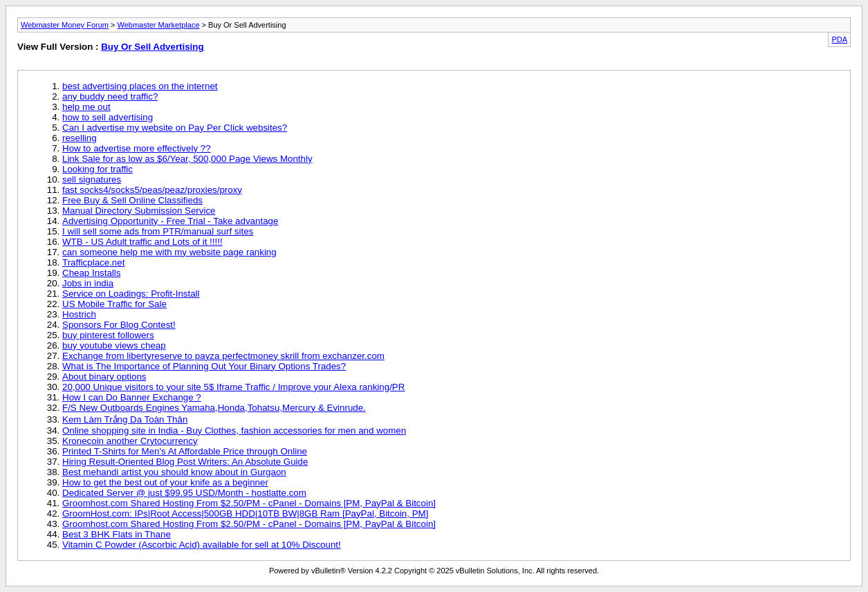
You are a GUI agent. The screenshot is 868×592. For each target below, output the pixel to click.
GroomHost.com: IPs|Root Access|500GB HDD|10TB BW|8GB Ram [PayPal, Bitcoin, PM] (245, 514)
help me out (86, 107)
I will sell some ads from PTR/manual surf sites (158, 231)
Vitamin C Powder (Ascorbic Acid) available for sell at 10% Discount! (202, 545)
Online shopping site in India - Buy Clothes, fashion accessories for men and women (234, 431)
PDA (839, 39)
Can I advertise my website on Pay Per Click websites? (175, 128)
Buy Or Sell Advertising (152, 47)
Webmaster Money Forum (65, 25)
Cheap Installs (91, 273)
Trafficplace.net (93, 262)
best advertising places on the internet (140, 86)
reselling (80, 138)
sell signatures (92, 179)
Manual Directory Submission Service (139, 211)
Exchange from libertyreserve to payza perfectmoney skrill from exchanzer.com (223, 356)
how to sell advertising (108, 117)
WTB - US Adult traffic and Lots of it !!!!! (142, 242)
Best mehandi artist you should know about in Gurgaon (174, 472)
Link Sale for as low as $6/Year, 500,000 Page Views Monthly (187, 159)
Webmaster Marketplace (159, 25)
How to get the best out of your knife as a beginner (165, 482)
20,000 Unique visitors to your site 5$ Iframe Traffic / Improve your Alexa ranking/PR (233, 387)
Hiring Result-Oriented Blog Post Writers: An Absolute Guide (185, 462)
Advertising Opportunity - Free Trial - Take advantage (170, 221)
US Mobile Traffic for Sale (114, 304)
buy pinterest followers (108, 335)
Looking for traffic (98, 169)
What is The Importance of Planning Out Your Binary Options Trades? (204, 366)
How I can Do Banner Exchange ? (132, 397)
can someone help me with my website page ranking (169, 252)
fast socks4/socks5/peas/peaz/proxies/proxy (152, 190)
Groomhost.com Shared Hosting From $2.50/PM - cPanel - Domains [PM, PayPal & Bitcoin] (249, 503)
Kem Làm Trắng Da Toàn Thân (125, 419)
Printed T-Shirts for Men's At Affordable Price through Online (185, 451)
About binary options (104, 377)
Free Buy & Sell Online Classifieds (132, 200)
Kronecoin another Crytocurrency (130, 441)
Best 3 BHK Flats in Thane (117, 534)
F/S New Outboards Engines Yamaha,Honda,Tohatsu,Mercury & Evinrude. (214, 408)
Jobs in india (88, 283)
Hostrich (79, 314)
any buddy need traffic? (110, 96)
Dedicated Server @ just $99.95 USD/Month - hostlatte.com (184, 493)
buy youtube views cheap (114, 345)
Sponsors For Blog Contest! (119, 325)
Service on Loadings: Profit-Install (131, 294)
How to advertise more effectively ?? (137, 148)
